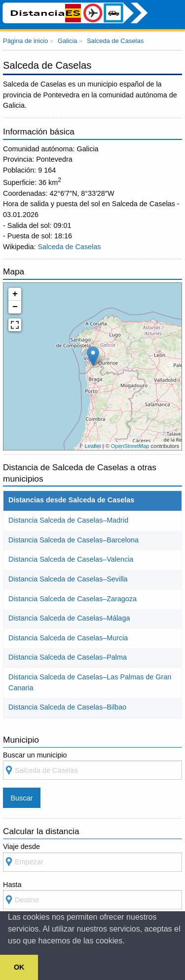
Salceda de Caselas (69, 247)
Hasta (92, 895)
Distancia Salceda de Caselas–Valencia (71, 559)
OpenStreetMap (130, 446)
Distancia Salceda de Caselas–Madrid (68, 520)
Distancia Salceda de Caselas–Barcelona (74, 540)
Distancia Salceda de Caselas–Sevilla (68, 579)
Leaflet (93, 446)
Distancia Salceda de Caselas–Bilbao (67, 707)
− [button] (15, 307)
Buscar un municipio (92, 766)
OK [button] (19, 967)
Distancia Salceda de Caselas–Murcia (68, 638)
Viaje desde (92, 857)
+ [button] (15, 294)
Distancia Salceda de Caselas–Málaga (69, 618)
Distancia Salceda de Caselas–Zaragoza (73, 599)
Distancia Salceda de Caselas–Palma (68, 657)
